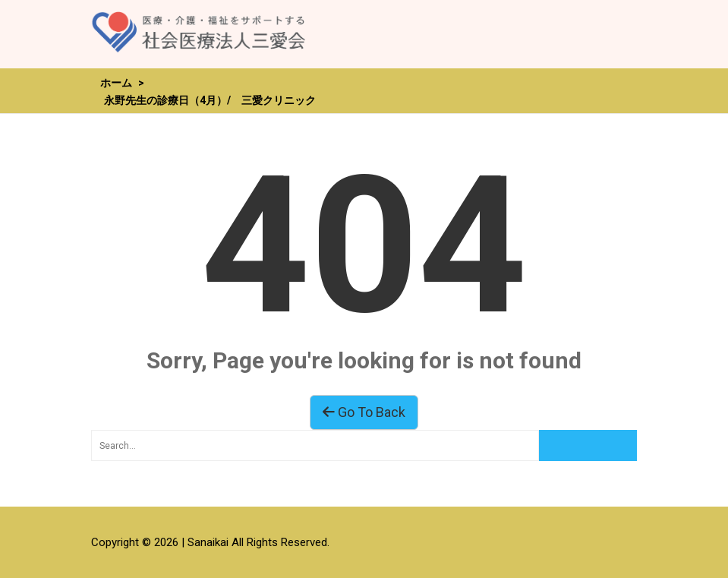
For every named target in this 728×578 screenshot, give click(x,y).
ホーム (116, 83)
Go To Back (364, 412)
